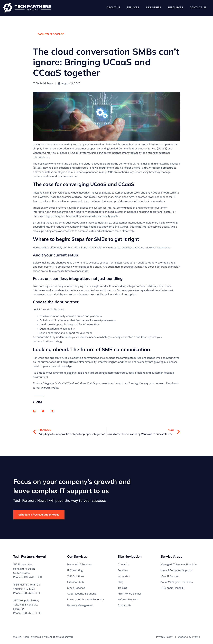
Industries (153, 7)
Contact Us (198, 7)
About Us (113, 7)
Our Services (77, 556)
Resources (175, 7)
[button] (34, 411)
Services (133, 7)
